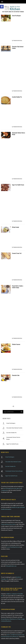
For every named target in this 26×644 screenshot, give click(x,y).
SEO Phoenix (15, 637)
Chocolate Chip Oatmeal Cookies (18, 27)
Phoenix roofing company (13, 393)
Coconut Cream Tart (17, 83)
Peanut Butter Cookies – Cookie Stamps (18, 95)
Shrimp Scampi (15, 72)
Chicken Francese (16, 108)
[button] (2, 7)
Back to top (13, 641)
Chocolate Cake (16, 120)
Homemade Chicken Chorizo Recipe (18, 50)
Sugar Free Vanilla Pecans (18, 61)
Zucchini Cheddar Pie (17, 39)
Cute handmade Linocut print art (10, 512)
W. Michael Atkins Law (7, 467)
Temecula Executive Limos (8, 251)
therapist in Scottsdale (16, 452)
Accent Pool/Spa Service (13, 274)
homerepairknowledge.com (8, 501)
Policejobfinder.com (11, 293)
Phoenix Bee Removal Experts (11, 527)
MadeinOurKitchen (18, 19)
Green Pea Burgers (16, 17)
